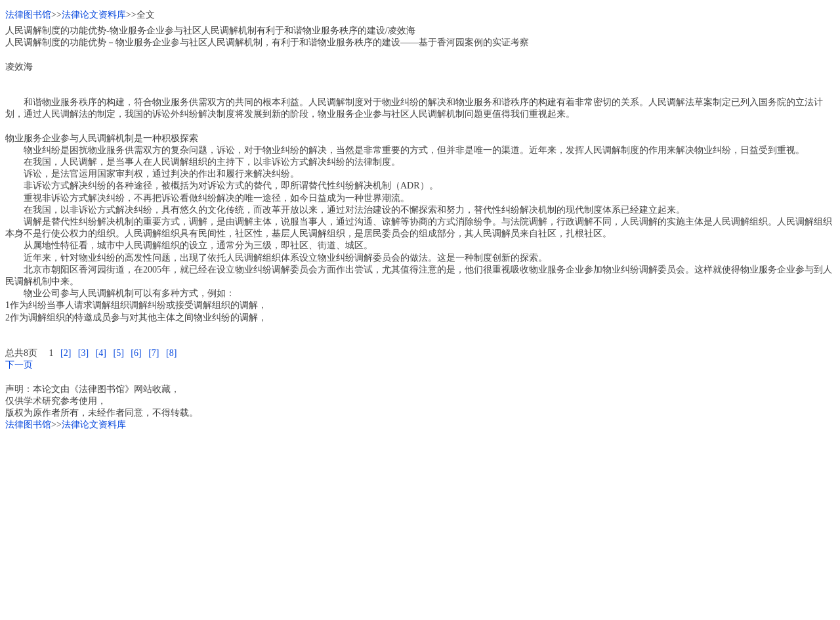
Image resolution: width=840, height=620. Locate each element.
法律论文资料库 (94, 15)
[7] (154, 353)
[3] (83, 353)
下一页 (19, 365)
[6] (136, 353)
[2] (66, 353)
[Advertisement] (399, 523)
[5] (118, 353)
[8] (171, 353)
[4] (101, 353)
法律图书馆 (28, 15)
